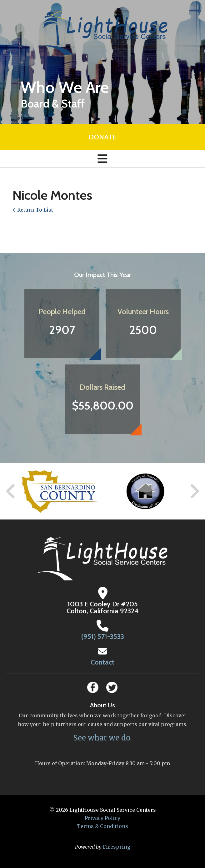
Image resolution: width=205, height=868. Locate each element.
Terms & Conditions (102, 826)
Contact (102, 662)
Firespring (117, 847)
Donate (102, 137)
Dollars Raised (102, 387)
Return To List (35, 210)
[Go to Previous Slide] (11, 491)
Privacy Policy (102, 818)
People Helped (62, 311)
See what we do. (102, 738)
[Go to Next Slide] (194, 491)
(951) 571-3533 (103, 637)
